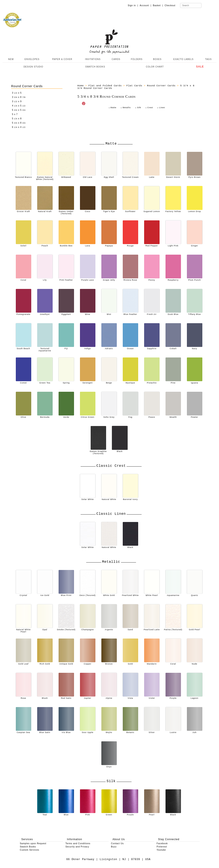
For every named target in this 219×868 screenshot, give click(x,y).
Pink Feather (66, 279)
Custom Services (30, 850)
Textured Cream (130, 176)
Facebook (162, 843)
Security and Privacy (77, 847)
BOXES (157, 59)
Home (81, 86)
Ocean (130, 347)
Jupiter (88, 697)
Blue (66, 814)
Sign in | (133, 5)
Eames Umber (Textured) (66, 211)
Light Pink (173, 245)
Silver (152, 731)
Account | (145, 5)
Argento (109, 629)
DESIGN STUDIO (33, 67)
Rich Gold (45, 663)
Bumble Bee (66, 245)
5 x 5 (19, 110)
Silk (139, 108)
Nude (195, 663)
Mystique (130, 382)
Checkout (170, 5)
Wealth (173, 416)
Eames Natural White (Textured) (45, 177)
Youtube (161, 850)
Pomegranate (24, 313)
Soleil (24, 245)
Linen (162, 108)
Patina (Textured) (173, 629)
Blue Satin (45, 731)
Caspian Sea (24, 731)
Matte (114, 108)
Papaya (109, 245)
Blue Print (66, 594)
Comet (24, 382)
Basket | (158, 5)
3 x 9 (17, 101)
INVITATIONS (93, 59)
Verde (66, 416)
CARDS (116, 59)
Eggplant (66, 313)
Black (120, 450)
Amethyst (45, 313)
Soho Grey (109, 416)
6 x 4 (19, 127)
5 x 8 (17, 119)
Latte (152, 176)
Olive (24, 416)
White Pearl (152, 594)
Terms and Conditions (78, 843)
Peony (152, 279)
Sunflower (130, 210)
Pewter (195, 416)
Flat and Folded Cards (105, 86)
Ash (195, 731)
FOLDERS (137, 59)
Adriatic (109, 347)
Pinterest (162, 847)
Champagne (88, 629)
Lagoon (195, 697)
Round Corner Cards (27, 86)
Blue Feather (130, 313)
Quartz (195, 594)
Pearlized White (130, 594)
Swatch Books (28, 847)
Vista (130, 697)
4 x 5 (19, 106)
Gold (130, 663)
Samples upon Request (33, 843)
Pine (173, 382)
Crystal (24, 594)
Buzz (114, 847)
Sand (130, 629)
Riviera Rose (130, 279)
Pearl (152, 814)
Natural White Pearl (24, 630)
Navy (195, 347)
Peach (45, 245)
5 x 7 (15, 114)
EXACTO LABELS (184, 59)
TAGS (208, 59)
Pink (88, 814)
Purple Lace (88, 279)
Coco (88, 210)
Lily (45, 279)
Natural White (109, 498)
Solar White (88, 498)
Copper (88, 663)
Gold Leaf (24, 663)
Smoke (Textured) (66, 629)
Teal (45, 814)
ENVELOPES (32, 59)
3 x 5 (17, 93)
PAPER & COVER (62, 59)
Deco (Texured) (88, 594)
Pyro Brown (195, 176)
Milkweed (66, 176)
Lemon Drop (195, 210)
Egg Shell (109, 176)
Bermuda (45, 416)
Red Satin (66, 697)
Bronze (109, 663)
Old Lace (88, 176)
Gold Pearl (195, 629)
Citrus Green (88, 416)
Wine (88, 313)
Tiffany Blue (195, 313)
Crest (150, 108)
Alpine (109, 697)
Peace (152, 416)
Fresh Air (152, 313)
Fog (130, 416)
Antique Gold (66, 663)
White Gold (109, 594)
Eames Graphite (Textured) (98, 451)
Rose (24, 697)
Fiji (66, 347)
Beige (109, 382)
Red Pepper (152, 245)
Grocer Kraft (24, 210)
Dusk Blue (173, 313)
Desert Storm (173, 176)
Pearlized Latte (152, 629)
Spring (66, 382)
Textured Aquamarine (45, 349)
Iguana (195, 382)
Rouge (130, 245)
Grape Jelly (109, 279)
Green (109, 814)
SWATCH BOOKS (95, 67)
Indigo (88, 347)
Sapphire (152, 347)
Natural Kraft (45, 210)
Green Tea (45, 382)
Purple (173, 697)
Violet (152, 697)
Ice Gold (45, 594)
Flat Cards (134, 86)
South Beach (24, 347)
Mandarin (152, 663)
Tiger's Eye (109, 210)
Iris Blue (66, 731)
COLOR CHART (155, 67)
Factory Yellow (173, 210)
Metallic (127, 108)
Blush (45, 697)
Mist (109, 313)
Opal (45, 629)
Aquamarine (173, 594)
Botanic (130, 731)
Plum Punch (195, 279)
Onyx (109, 766)
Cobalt (173, 347)
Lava (88, 245)
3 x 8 (19, 97)
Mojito (109, 731)
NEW (10, 59)
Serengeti (88, 382)
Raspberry (173, 279)
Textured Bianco (24, 176)
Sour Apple (88, 731)
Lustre (173, 731)
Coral (24, 279)
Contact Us (117, 843)
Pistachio (152, 382)
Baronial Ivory (130, 498)
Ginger (195, 245)
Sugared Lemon (152, 210)
